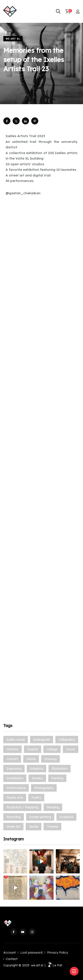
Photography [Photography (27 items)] (44, 788)
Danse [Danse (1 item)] (31, 759)
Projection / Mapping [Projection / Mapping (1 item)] (22, 807)
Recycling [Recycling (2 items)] (14, 817)
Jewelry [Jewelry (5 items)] (37, 778)
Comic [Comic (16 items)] (71, 749)
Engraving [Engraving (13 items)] (14, 769)
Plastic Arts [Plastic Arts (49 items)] (15, 798)
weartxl (37, 965)
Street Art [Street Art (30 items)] (13, 827)
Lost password (31, 953)
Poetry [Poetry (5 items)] (36, 798)
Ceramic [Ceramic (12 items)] (13, 749)
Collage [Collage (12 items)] (52, 749)
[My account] (78, 12)
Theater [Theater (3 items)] (52, 827)
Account (10, 953)
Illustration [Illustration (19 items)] (60, 769)
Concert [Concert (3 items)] (12, 759)
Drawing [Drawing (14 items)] (50, 759)
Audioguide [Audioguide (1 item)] (42, 740)
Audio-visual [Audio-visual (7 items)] (16, 740)
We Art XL (13, 39)
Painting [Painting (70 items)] (57, 778)
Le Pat (55, 965)
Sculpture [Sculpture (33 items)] (66, 817)
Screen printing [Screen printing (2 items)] (40, 817)
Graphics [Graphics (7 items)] (37, 769)
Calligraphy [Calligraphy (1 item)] (67, 740)
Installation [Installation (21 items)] (15, 778)
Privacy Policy (58, 953)
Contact (12, 959)
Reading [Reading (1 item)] (53, 807)
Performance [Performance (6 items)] (16, 788)
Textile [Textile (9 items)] (34, 827)
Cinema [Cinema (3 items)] (33, 749)
